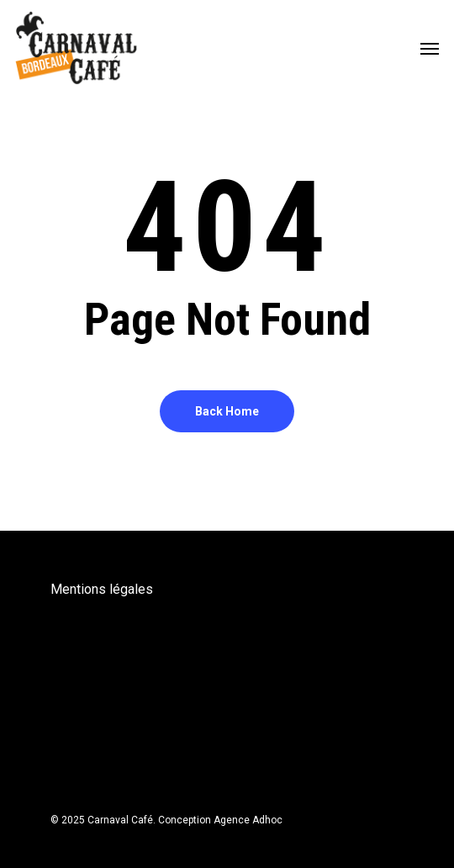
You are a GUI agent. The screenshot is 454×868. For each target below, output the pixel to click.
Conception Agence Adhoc (220, 820)
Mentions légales (102, 589)
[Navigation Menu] (430, 48)
